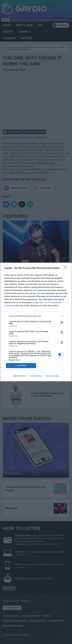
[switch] (61, 322)
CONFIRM (21, 366)
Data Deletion (19, 376)
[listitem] (36, 316)
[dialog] (36, 322)
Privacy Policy (52, 376)
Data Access (36, 376)
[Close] (66, 268)
